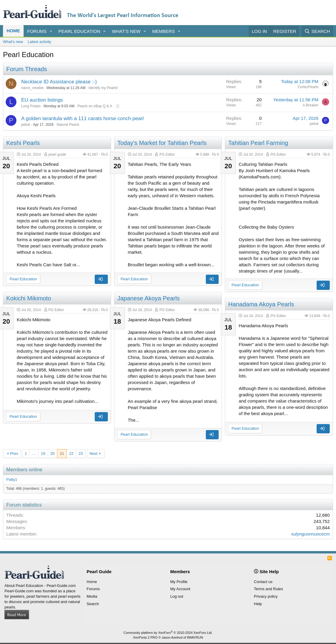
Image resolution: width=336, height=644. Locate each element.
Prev (14, 453)
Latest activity (40, 42)
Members (164, 31)
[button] (51, 31)
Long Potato (31, 106)
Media (92, 596)
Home (13, 31)
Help (258, 604)
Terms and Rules (269, 589)
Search (93, 604)
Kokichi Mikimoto (29, 298)
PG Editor (167, 155)
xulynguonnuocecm (310, 534)
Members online (24, 470)
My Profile (179, 582)
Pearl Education (79, 31)
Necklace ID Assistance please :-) (59, 82)
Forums (37, 31)
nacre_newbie (32, 88)
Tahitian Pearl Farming (258, 143)
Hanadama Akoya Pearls (261, 304)
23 (81, 453)
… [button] (34, 453)
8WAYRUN (195, 637)
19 (43, 453)
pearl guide (57, 155)
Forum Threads (27, 69)
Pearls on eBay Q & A (95, 106)
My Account (180, 589)
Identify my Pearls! (103, 88)
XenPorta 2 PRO (145, 637)
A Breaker (310, 105)
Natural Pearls (68, 125)
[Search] (317, 31)
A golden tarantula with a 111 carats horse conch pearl (82, 118)
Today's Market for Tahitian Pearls (162, 143)
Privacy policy (266, 596)
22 (71, 453)
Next (94, 453)
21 (62, 453)
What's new (126, 31)
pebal (26, 125)
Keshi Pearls (23, 143)
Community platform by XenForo (168, 633)
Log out (177, 596)
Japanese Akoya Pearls (149, 298)
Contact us (263, 582)
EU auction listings (42, 100)
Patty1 (12, 479)
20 (53, 453)
